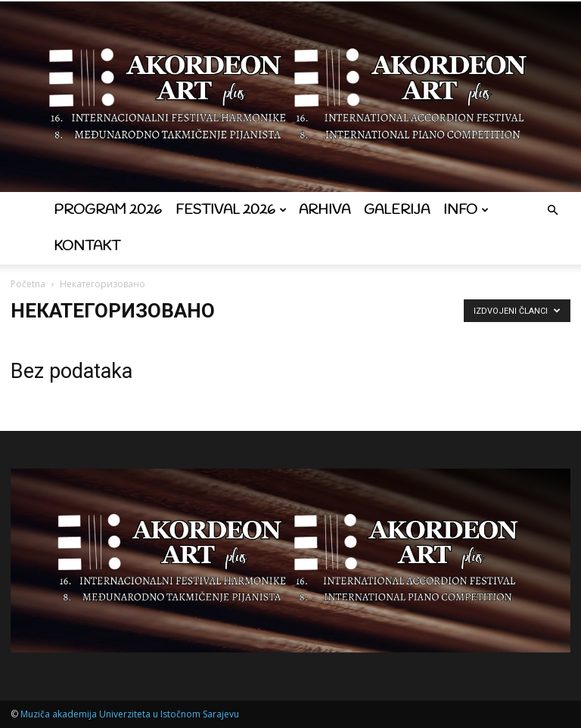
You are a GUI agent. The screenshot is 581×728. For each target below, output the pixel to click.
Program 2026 (108, 210)
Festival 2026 (231, 210)
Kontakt (87, 246)
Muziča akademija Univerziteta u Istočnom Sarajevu (130, 714)
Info (466, 210)
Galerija (397, 210)
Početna (28, 284)
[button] (552, 211)
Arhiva (325, 210)
